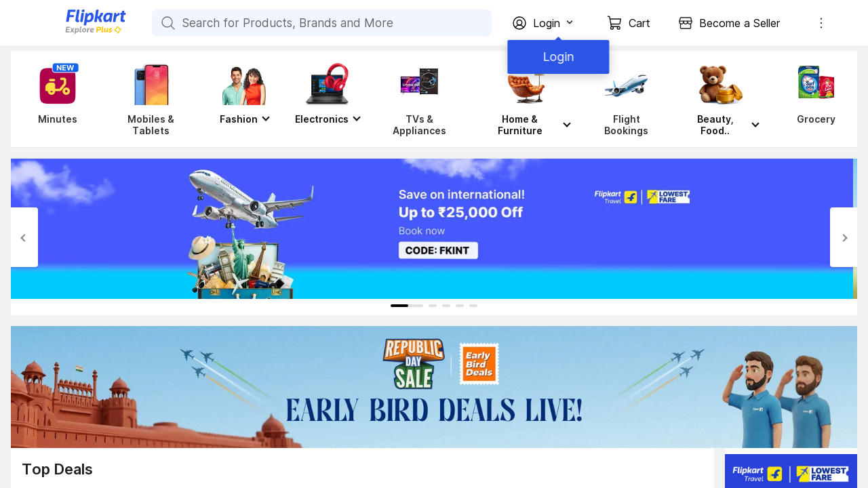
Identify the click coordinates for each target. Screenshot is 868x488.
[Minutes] (55, 99)
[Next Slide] (844, 237)
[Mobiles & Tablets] (151, 99)
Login (556, 57)
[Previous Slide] (24, 237)
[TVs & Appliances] (419, 99)
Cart (639, 23)
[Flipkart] (73, 32)
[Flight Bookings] (626, 99)
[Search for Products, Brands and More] (167, 23)
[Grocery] (813, 99)
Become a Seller (739, 23)
